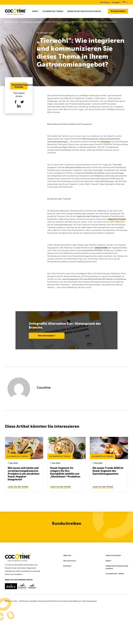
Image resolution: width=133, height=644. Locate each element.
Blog (17, 22)
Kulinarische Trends (53, 11)
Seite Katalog (70, 561)
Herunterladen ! (47, 336)
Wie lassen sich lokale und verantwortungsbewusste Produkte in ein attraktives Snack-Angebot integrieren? (24, 474)
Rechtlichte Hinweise (54, 601)
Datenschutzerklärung (71, 601)
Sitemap (42, 601)
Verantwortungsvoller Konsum (84, 11)
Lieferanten (105, 142)
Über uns (67, 556)
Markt (35, 11)
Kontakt (67, 566)
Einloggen (116, 2)
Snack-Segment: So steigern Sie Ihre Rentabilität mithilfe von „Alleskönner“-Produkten (65, 472)
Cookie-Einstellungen (89, 601)
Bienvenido (9, 22)
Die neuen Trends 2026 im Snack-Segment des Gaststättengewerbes (108, 471)
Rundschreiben (118, 11)
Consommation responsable (31, 22)
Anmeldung (105, 2)
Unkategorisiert (113, 556)
